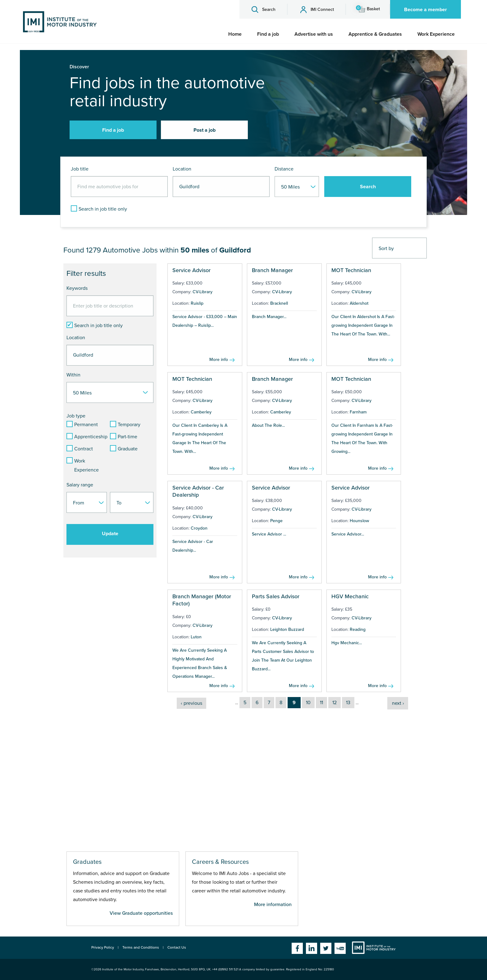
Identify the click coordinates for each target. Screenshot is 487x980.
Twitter (326, 948)
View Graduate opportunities (141, 913)
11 (321, 703)
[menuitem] (235, 34)
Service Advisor (191, 270)
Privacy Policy (103, 947)
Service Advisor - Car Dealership (198, 491)
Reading (358, 629)
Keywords (77, 288)
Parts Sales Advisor (276, 596)
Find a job (268, 34)
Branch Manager (272, 270)
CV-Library (203, 292)
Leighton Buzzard (287, 629)
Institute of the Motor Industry (374, 948)
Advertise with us (314, 34)
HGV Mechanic (350, 596)
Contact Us (177, 947)
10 (308, 703)
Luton (196, 637)
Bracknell (279, 303)
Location (182, 169)
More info (219, 360)
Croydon (199, 528)
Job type (76, 416)
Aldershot (359, 303)
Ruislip (197, 303)
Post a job (205, 130)
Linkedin (312, 948)
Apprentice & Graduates (375, 34)
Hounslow (359, 521)
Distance (284, 169)
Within (73, 375)
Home (235, 34)
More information (273, 905)
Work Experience (436, 34)
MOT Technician (351, 270)
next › (398, 703)
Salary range (80, 485)
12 (335, 703)
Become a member (426, 10)
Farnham (358, 412)
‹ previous (191, 703)
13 (348, 703)
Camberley (201, 412)
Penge (276, 521)
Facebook (297, 948)
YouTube (340, 948)
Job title (80, 169)
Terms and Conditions (141, 947)
